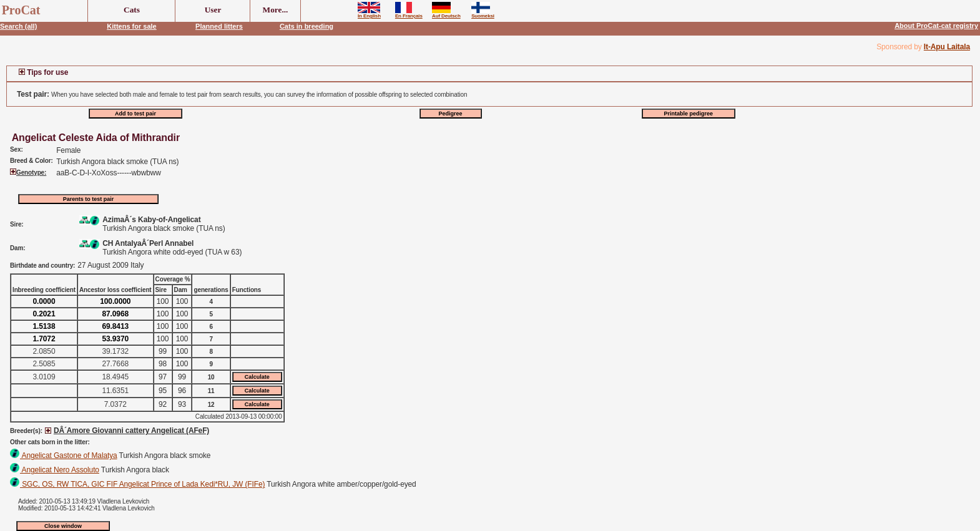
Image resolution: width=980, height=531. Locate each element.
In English (369, 14)
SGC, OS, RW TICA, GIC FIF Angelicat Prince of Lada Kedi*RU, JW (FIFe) (137, 484)
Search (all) (18, 26)
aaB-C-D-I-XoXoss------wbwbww (109, 173)
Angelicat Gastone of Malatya (64, 455)
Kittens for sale (131, 26)
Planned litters (219, 26)
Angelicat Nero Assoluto (55, 470)
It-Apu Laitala (947, 47)
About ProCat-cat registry (936, 26)
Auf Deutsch (446, 14)
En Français (409, 14)
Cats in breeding (306, 26)
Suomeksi (483, 14)
